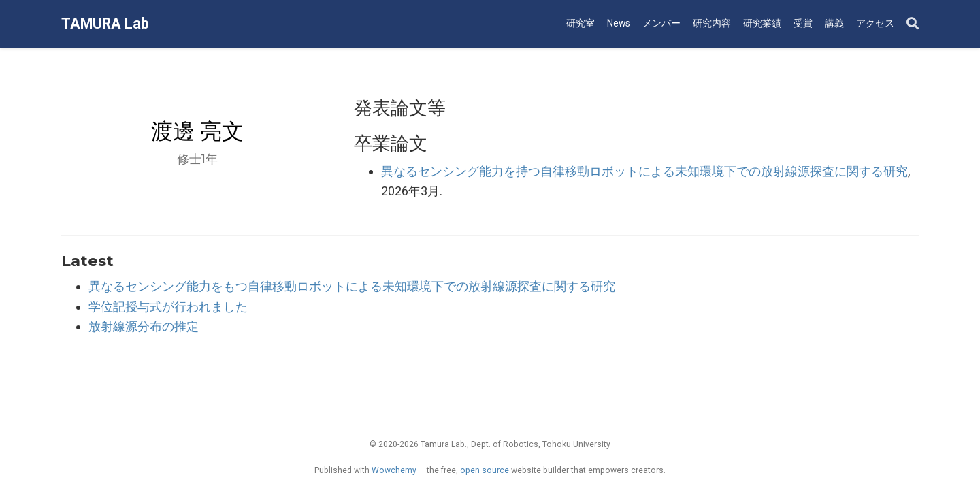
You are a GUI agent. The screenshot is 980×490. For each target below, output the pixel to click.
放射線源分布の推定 (144, 326)
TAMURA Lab (105, 23)
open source (485, 470)
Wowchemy (394, 470)
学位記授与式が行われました (168, 307)
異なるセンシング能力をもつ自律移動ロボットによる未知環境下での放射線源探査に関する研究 (352, 286)
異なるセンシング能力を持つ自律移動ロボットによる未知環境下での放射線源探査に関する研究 (644, 171)
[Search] (913, 24)
